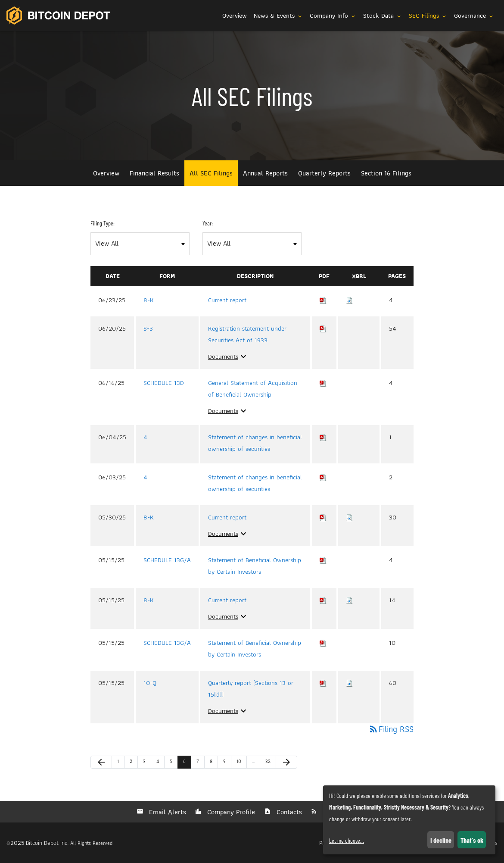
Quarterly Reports (324, 173)
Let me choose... (347, 840)
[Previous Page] (101, 762)
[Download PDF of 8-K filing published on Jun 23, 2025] (323, 300)
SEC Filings (428, 16)
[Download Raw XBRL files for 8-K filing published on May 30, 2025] (349, 517)
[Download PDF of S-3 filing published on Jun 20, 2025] (323, 328)
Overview (235, 16)
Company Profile (230, 812)
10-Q (150, 683)
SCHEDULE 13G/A (167, 560)
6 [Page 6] (187, 763)
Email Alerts (166, 812)
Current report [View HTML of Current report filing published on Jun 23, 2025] (227, 300)
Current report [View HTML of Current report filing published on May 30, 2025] (227, 517)
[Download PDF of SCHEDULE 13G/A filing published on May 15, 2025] (323, 560)
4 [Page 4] (160, 763)
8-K (149, 300)
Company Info (333, 16)
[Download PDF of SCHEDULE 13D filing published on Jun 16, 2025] (323, 383)
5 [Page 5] (174, 763)
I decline (441, 840)
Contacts (288, 812)
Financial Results (154, 173)
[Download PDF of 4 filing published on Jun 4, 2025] (323, 437)
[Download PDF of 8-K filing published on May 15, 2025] (323, 600)
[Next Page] (286, 762)
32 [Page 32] (270, 763)
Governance (474, 16)
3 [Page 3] (147, 763)
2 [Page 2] (134, 763)
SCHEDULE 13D (164, 383)
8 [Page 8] (214, 763)
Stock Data (383, 16)
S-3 (148, 328)
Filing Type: (103, 223)
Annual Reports (265, 173)
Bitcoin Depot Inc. (47, 843)
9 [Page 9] (227, 763)
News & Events (278, 16)
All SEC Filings (211, 173)
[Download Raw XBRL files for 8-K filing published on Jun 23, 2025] (349, 300)
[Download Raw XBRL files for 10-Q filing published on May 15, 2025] (349, 683)
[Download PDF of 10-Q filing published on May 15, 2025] (323, 683)
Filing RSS (391, 729)
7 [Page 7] (200, 763)
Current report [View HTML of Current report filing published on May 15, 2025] (227, 600)
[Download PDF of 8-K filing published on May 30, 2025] (323, 517)
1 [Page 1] (121, 763)
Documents (228, 356)
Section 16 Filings (386, 173)
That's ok (472, 840)
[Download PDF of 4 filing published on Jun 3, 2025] (323, 477)
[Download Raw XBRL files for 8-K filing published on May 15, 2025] (349, 600)
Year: (208, 223)
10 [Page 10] (241, 763)
